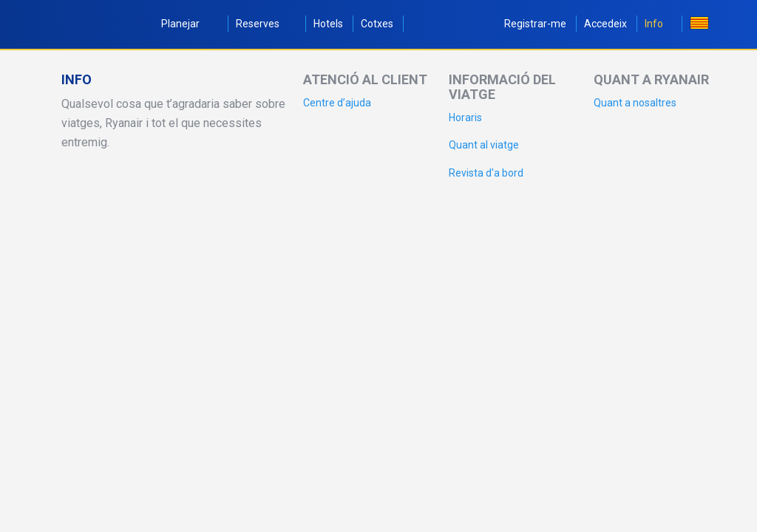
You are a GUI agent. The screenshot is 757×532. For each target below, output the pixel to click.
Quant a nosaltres (635, 103)
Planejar (190, 24)
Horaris (465, 117)
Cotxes (377, 24)
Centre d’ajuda (337, 103)
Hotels (328, 24)
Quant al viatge (484, 145)
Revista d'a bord (486, 173)
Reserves (266, 24)
